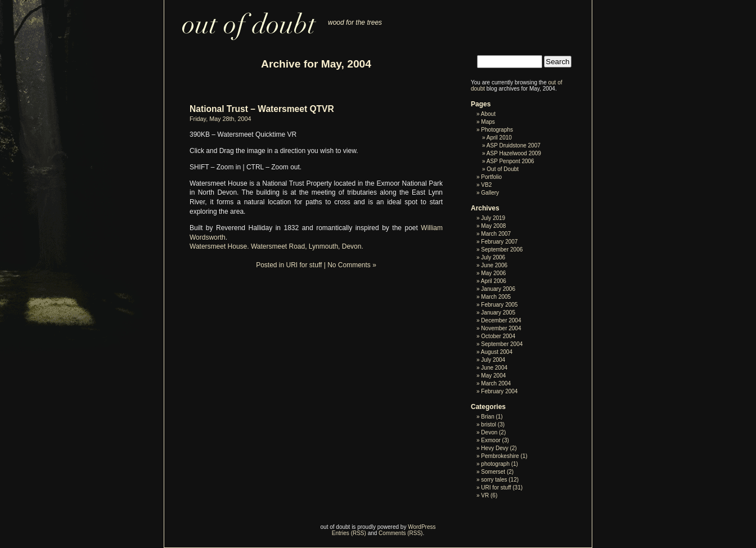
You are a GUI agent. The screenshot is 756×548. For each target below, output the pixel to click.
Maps (488, 122)
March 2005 (496, 297)
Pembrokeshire (500, 456)
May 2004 (493, 376)
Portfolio (491, 177)
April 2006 (494, 281)
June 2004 (494, 368)
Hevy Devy (494, 448)
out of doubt (242, 21)
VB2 (486, 185)
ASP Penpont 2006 (510, 161)
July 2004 (493, 360)
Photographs (497, 130)
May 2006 (493, 273)
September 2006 (502, 250)
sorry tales (494, 480)
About (488, 114)
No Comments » (352, 265)
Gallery (490, 193)
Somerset (493, 472)
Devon (489, 432)
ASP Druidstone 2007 (514, 145)
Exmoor (490, 440)
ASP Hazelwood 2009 (514, 153)
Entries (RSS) (349, 533)
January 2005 (498, 313)
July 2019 (493, 218)
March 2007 (496, 234)
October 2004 (498, 336)
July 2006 (493, 257)
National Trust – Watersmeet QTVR (262, 109)
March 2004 (496, 383)
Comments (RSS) (400, 533)
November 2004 (501, 328)
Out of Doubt (503, 169)
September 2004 (502, 344)
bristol (489, 425)
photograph (495, 464)
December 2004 (501, 320)
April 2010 (499, 138)
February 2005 (499, 305)
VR (485, 495)
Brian (487, 417)
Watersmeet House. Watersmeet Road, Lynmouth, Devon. (276, 246)
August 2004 (497, 352)
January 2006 (498, 289)
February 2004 (499, 391)
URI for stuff (304, 265)
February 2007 (499, 242)
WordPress (422, 527)
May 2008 (493, 226)
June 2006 (494, 265)
